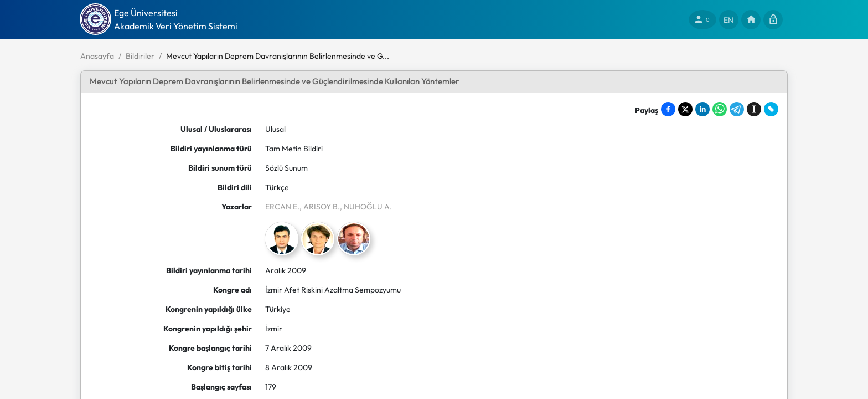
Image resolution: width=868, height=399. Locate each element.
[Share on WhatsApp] (720, 109)
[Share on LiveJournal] (771, 109)
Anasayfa (97, 56)
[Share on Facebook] (668, 109)
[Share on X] (685, 109)
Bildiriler (140, 56)
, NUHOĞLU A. (366, 207)
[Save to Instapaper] (754, 109)
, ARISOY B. (320, 207)
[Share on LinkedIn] (702, 109)
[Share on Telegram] (737, 109)
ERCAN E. (282, 207)
